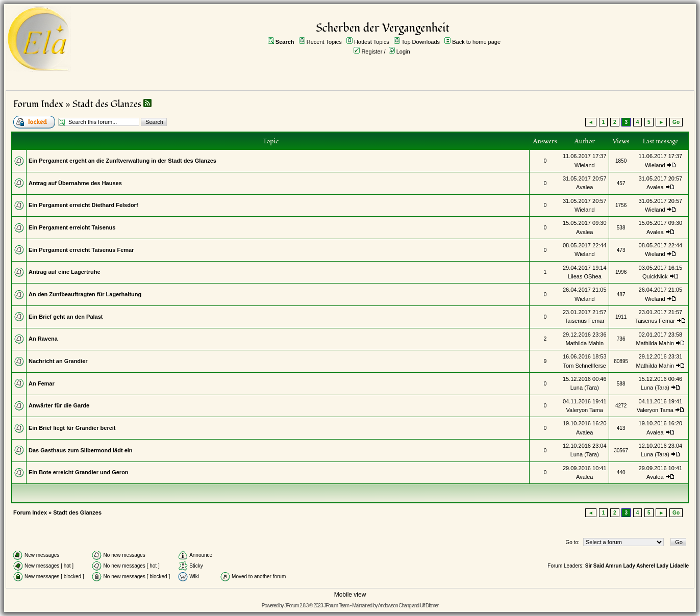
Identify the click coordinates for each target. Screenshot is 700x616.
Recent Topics (324, 42)
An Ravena (43, 339)
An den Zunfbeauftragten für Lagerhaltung (85, 294)
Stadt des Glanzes (107, 104)
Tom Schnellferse (585, 366)
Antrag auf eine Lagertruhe (65, 272)
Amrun (613, 566)
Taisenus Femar (585, 321)
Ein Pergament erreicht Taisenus (72, 227)
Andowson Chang (395, 606)
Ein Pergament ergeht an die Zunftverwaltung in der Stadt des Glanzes (122, 161)
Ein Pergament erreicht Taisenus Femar (81, 250)
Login (403, 52)
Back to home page (476, 42)
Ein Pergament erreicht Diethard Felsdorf (83, 205)
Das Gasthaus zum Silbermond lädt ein (81, 450)
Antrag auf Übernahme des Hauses (75, 183)
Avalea (584, 187)
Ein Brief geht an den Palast (66, 317)
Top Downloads (421, 42)
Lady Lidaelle (673, 566)
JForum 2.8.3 (296, 606)
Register (372, 52)
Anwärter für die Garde (59, 405)
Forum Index (38, 104)
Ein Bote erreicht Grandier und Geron (79, 472)
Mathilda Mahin (584, 343)
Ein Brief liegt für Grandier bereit (72, 428)
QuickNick (655, 276)
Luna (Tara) (585, 388)
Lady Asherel (639, 566)
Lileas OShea (585, 276)
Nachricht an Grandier (58, 361)
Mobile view (350, 595)
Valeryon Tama (585, 410)
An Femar (42, 383)
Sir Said (595, 566)
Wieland (585, 165)
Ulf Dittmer (429, 606)
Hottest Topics (372, 42)
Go (676, 122)
